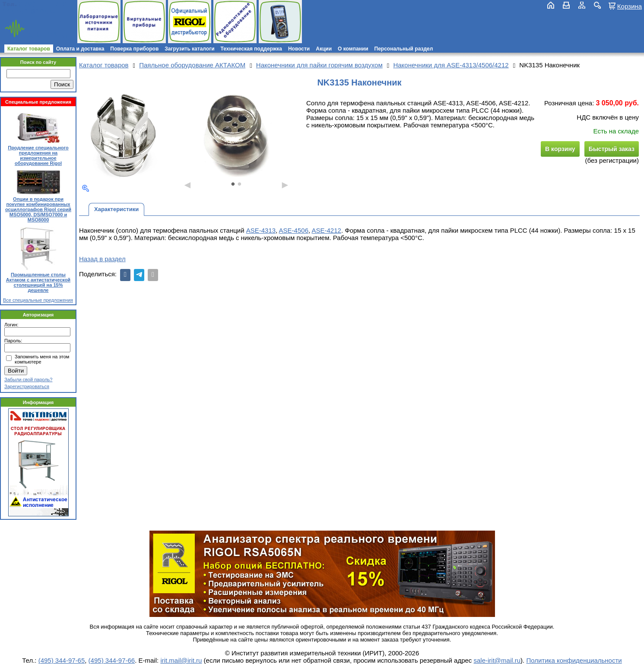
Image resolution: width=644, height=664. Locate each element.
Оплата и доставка (80, 49)
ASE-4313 (261, 230)
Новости (299, 49)
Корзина (630, 6)
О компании (353, 49)
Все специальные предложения (38, 300)
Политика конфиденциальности (574, 660)
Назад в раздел (102, 259)
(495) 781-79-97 (44, 4)
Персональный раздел (404, 49)
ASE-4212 (327, 230)
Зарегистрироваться (27, 386)
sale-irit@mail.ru (497, 660)
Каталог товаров (29, 49)
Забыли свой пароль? (28, 379)
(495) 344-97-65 (62, 660)
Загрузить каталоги (189, 49)
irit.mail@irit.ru (29, 11)
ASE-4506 (294, 230)
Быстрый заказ (612, 149)
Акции (324, 49)
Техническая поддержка (251, 49)
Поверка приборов (134, 49)
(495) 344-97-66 (112, 660)
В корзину (560, 149)
